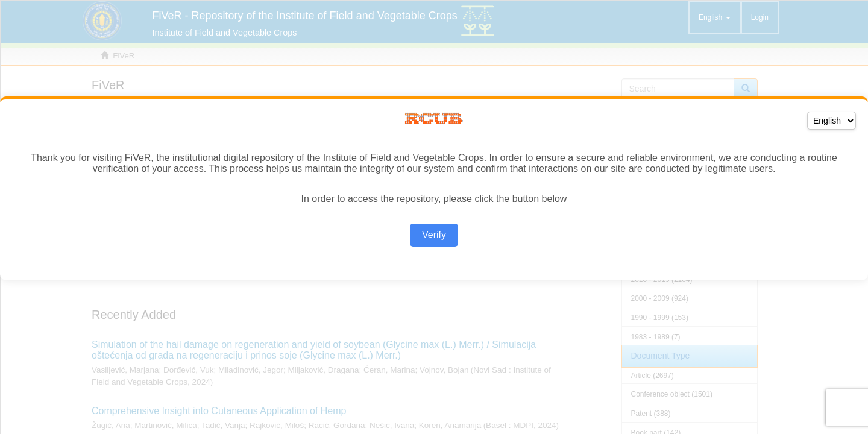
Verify (434, 235)
